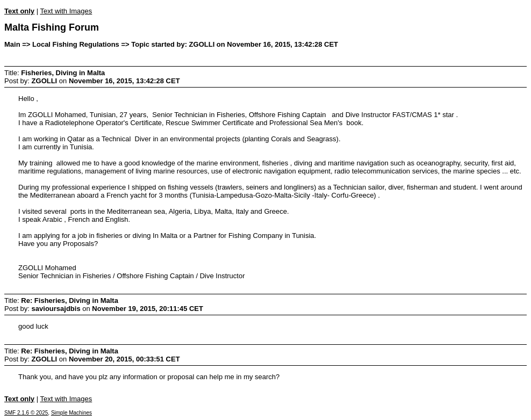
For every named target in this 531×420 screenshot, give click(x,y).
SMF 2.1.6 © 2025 (26, 413)
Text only (19, 11)
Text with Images (66, 11)
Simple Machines (71, 413)
